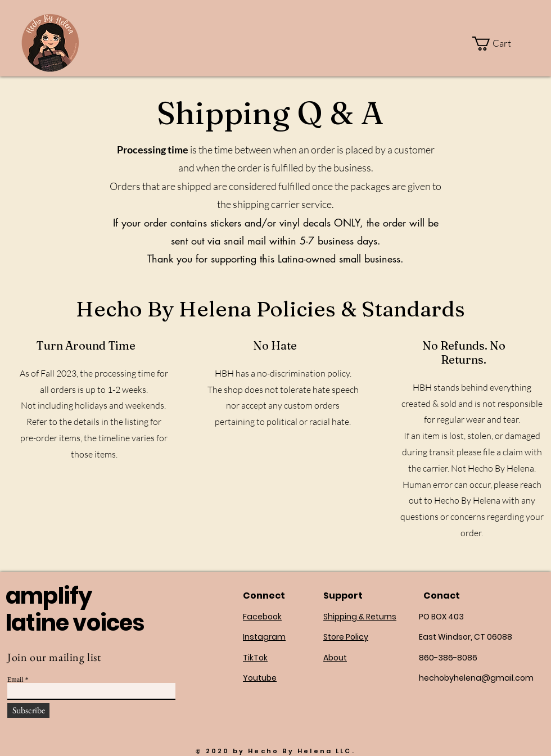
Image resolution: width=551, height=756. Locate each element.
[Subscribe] (28, 710)
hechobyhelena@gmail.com (476, 678)
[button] (499, 44)
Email (15, 680)
